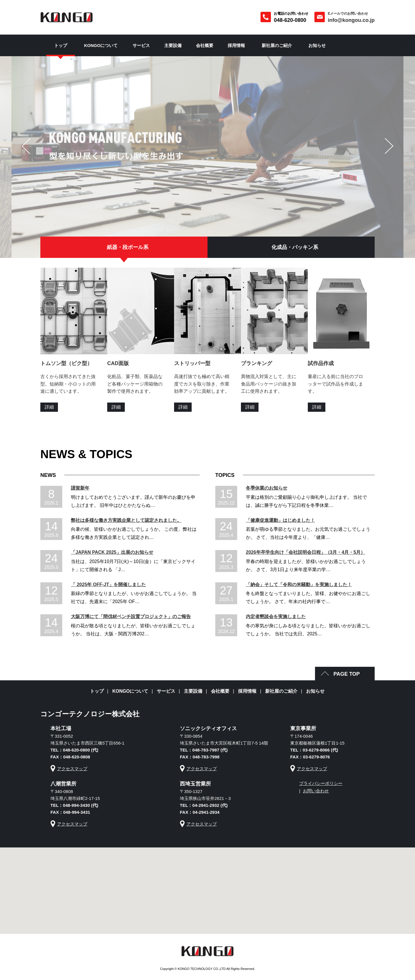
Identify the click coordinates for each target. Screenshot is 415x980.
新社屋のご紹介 (277, 45)
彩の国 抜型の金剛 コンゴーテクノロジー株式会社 (67, 17)
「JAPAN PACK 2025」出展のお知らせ (112, 552)
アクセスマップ (72, 769)
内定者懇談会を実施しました (276, 616)
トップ (61, 45)
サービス (141, 45)
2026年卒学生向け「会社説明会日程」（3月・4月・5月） (305, 552)
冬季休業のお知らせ (267, 488)
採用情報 (236, 45)
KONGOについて (101, 45)
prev (26, 146)
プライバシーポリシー (321, 783)
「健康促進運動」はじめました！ (280, 520)
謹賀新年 (80, 488)
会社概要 (205, 45)
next (389, 146)
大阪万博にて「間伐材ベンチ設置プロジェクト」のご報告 (131, 616)
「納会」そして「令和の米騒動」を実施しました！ (299, 585)
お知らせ (317, 45)
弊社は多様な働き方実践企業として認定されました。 (126, 520)
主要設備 (173, 45)
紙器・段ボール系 (128, 247)
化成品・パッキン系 (295, 247)
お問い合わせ (316, 791)
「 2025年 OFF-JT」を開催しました (108, 585)
